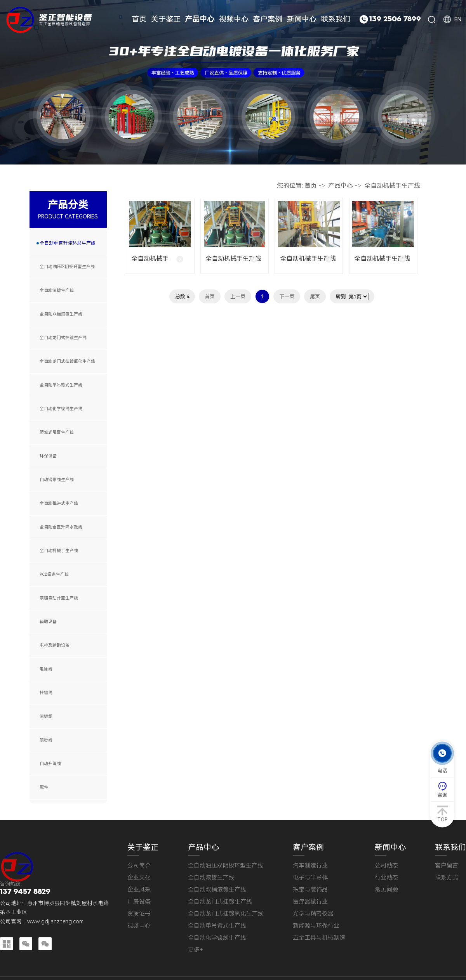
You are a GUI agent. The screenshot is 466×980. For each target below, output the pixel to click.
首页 (311, 186)
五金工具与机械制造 (319, 938)
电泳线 (46, 669)
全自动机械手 (150, 259)
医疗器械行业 (310, 902)
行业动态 (386, 878)
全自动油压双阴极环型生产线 (67, 267)
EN (458, 19)
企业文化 (139, 878)
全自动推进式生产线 (59, 503)
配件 (44, 787)
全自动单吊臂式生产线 (61, 385)
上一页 (238, 297)
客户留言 (447, 866)
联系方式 (447, 878)
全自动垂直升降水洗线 (61, 527)
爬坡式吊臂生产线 (57, 432)
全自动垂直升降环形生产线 (68, 243)
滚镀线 (46, 716)
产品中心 (341, 186)
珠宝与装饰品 (310, 890)
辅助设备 (48, 622)
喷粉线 (46, 740)
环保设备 (48, 456)
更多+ (196, 950)
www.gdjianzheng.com (55, 921)
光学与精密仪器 (313, 914)
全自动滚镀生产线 (57, 290)
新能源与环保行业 (316, 926)
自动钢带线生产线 (57, 480)
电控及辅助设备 (55, 645)
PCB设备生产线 (54, 574)
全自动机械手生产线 (59, 551)
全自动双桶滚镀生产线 (61, 314)
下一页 (287, 297)
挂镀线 (46, 693)
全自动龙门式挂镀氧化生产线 (67, 361)
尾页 (315, 297)
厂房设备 (139, 902)
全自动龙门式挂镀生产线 (63, 338)
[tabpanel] (233, 82)
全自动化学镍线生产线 (61, 409)
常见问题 (386, 890)
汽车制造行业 (310, 866)
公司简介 (139, 866)
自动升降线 (50, 764)
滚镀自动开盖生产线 (59, 598)
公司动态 (386, 866)
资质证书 (139, 914)
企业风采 (139, 890)
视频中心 (139, 926)
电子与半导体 (310, 878)
